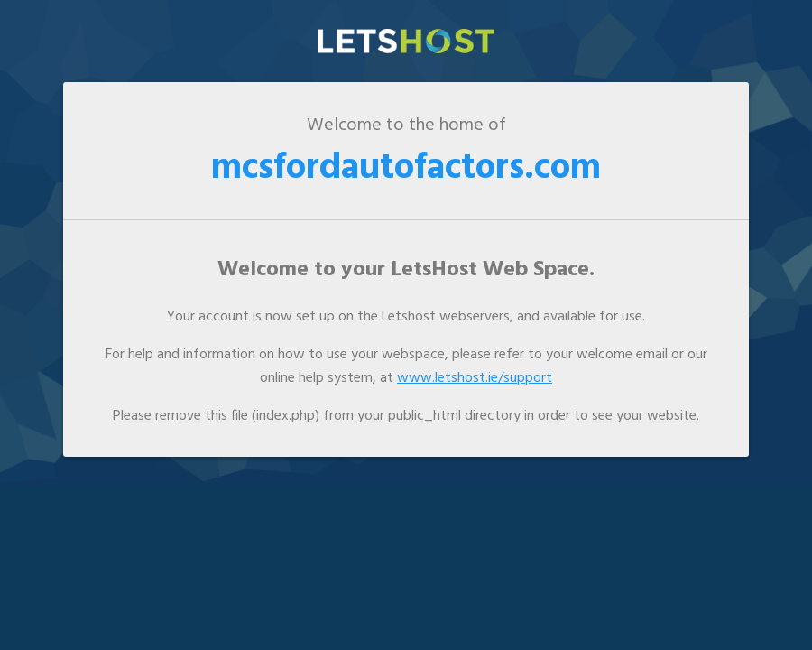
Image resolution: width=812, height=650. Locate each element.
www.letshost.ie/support (475, 378)
